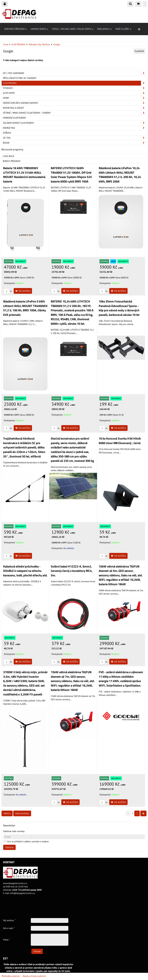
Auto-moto (75, 93)
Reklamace (105, 29)
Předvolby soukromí (11, 976)
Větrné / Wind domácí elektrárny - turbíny (75, 113)
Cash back (9, 156)
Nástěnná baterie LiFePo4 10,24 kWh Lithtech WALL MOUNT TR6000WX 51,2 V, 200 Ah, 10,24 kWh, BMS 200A (120, 175)
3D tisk (75, 138)
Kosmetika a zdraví (75, 108)
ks (8, 291)
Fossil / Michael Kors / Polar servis (73, 29)
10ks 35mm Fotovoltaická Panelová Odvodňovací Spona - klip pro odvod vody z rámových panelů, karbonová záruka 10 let (119, 308)
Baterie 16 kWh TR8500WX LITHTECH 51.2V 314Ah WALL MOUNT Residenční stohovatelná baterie (24, 175)
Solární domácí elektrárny (75, 123)
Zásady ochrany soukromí (34, 976)
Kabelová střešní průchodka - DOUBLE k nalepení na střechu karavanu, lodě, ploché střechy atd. (25, 571)
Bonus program (12, 161)
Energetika (75, 128)
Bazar (75, 143)
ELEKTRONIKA (75, 83)
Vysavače (75, 88)
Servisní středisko (15, 29)
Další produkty (22, 813)
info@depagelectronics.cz (23, 893)
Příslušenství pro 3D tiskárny (20, 78)
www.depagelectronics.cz (15, 883)
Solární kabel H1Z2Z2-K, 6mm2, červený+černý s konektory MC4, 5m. (72, 571)
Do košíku (23, 291)
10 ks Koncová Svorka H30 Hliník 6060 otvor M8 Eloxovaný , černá (120, 441)
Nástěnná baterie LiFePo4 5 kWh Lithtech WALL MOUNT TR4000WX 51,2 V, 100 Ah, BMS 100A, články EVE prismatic (25, 308)
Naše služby (123, 29)
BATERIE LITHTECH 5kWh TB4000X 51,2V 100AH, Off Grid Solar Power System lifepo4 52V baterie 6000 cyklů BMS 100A (71, 175)
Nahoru (7, 813)
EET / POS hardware (75, 73)
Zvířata (7, 133)
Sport (75, 98)
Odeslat (37, 951)
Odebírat (9, 847)
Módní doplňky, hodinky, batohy (75, 103)
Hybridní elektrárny (14, 118)
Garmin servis (39, 29)
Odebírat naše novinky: (14, 831)
